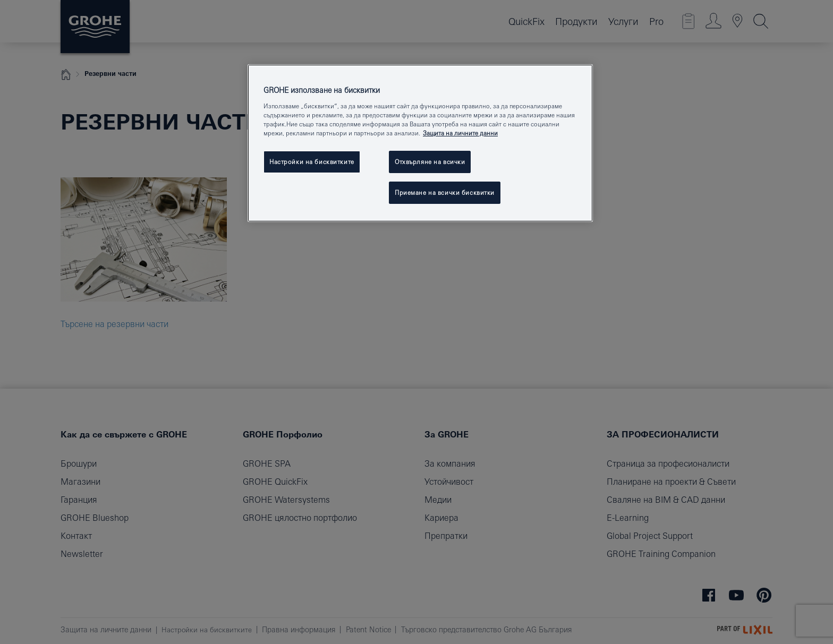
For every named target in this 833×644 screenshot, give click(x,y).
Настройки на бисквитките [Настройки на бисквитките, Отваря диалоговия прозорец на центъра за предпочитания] (312, 162)
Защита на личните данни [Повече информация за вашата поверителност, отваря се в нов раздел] (460, 133)
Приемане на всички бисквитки (445, 192)
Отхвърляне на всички (430, 162)
